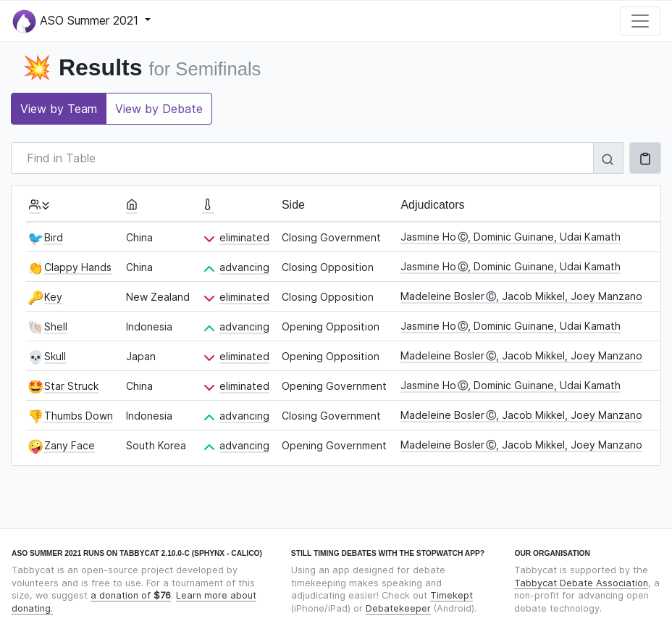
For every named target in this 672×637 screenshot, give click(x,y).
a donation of (131, 595)
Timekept (451, 595)
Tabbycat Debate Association (581, 583)
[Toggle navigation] (640, 21)
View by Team (59, 109)
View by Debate (159, 109)
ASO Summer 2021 (77, 21)
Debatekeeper (398, 608)
